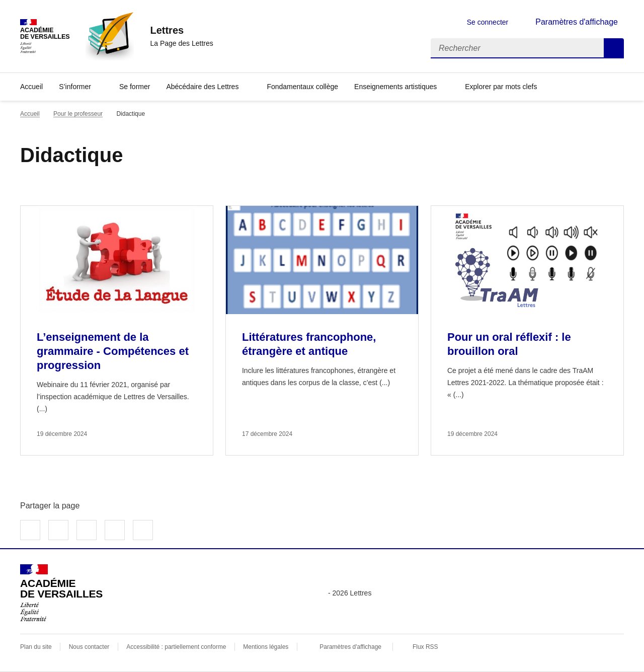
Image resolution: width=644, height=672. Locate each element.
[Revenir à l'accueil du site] (61, 593)
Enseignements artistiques (395, 87)
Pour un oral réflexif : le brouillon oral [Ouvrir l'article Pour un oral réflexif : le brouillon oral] (509, 344)
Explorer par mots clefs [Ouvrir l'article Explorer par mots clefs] (501, 87)
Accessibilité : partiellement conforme (176, 647)
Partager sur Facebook (30, 530)
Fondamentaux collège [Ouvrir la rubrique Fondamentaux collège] (302, 87)
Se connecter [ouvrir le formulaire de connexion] (488, 22)
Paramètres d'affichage (350, 647)
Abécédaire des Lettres (202, 87)
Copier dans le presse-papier (143, 530)
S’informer (75, 87)
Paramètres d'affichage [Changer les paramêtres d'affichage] (577, 22)
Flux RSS (425, 647)
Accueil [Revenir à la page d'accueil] (31, 87)
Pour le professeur (78, 114)
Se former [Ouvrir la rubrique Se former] (135, 87)
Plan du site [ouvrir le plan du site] (36, 647)
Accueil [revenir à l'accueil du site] (30, 114)
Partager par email (115, 530)
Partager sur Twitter (58, 530)
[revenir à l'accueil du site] (181, 30)
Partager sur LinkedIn (87, 530)
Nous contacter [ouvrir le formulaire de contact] (89, 647)
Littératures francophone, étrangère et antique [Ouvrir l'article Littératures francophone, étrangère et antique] (309, 344)
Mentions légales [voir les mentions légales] (266, 647)
